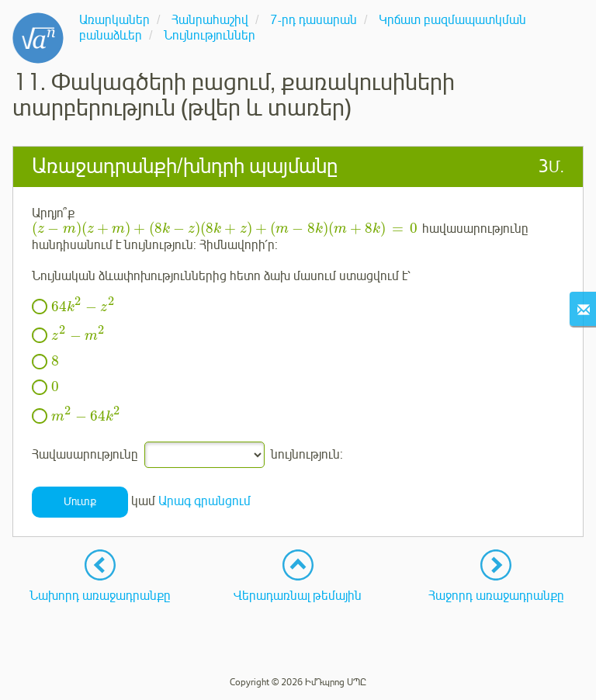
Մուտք (80, 502)
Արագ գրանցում (204, 501)
